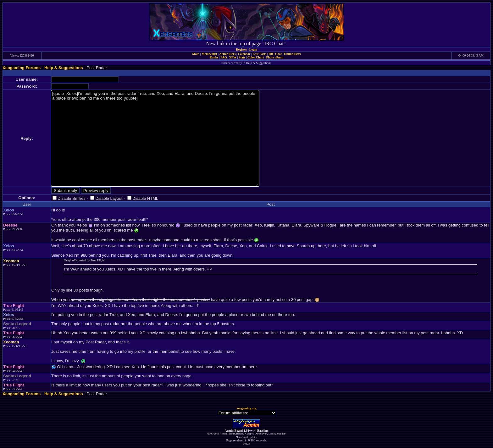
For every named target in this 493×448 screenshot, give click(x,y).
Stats (242, 57)
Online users (292, 54)
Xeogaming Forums (22, 68)
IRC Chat (275, 54)
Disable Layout (109, 198)
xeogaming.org (246, 408)
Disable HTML (145, 198)
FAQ (224, 57)
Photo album (275, 57)
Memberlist (209, 54)
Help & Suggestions (64, 68)
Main (196, 54)
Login (253, 49)
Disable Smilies (72, 198)
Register (241, 49)
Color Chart (256, 57)
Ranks (214, 57)
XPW (233, 57)
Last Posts (259, 54)
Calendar (244, 54)
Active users (228, 54)
